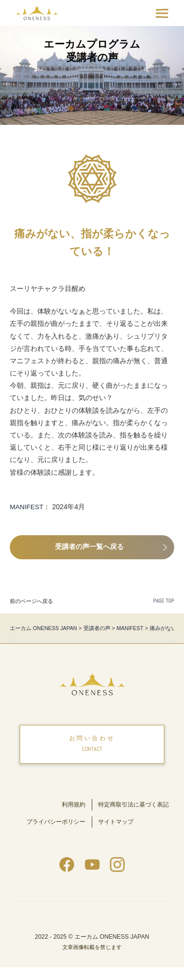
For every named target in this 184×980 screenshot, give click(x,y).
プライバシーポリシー (53, 835)
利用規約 (73, 807)
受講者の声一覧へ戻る (90, 547)
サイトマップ (117, 835)
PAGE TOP (164, 601)
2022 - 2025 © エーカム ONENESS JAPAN (92, 950)
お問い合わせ (92, 746)
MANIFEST (27, 507)
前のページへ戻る (31, 601)
